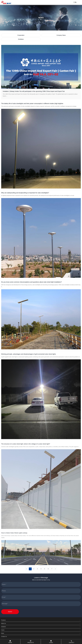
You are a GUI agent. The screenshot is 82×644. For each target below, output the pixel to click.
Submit (10, 612)
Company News (61, 35)
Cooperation (21, 35)
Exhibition (21, 39)
